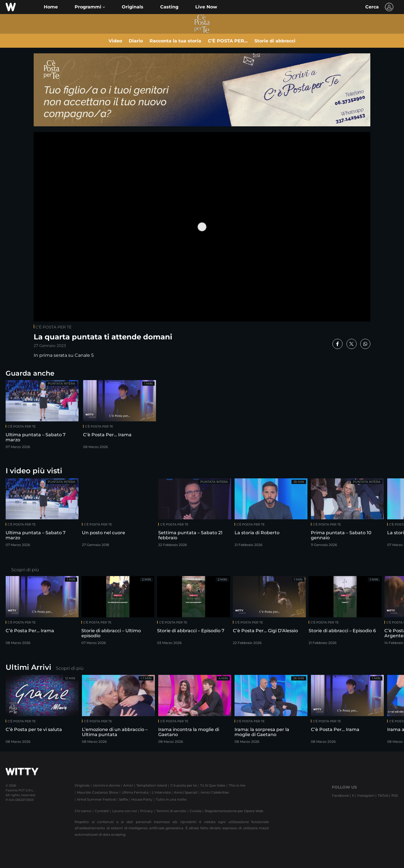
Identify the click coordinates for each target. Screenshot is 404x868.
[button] (90, 7)
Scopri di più (25, 570)
